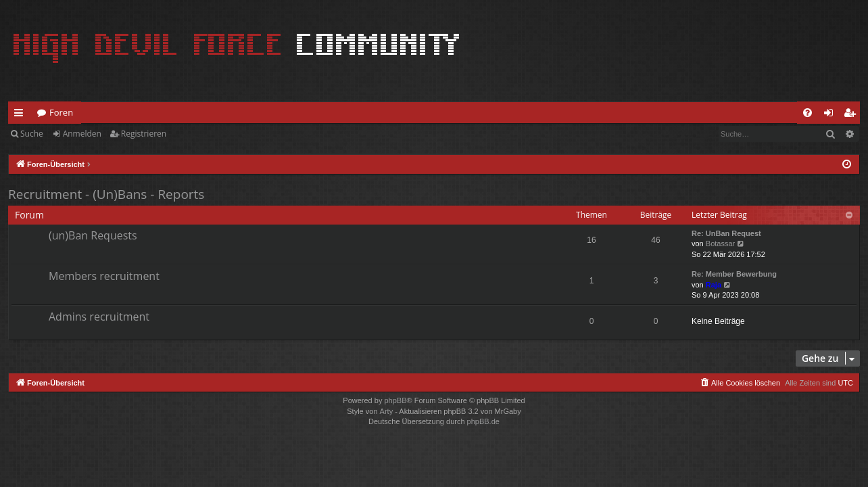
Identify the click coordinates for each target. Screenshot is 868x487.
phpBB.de (483, 421)
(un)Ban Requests (93, 235)
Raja (714, 285)
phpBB (395, 400)
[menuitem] (807, 113)
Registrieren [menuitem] (852, 115)
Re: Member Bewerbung (734, 274)
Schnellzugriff (21, 115)
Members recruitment (104, 276)
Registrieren (144, 134)
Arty (387, 411)
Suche (32, 134)
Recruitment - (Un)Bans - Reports (106, 194)
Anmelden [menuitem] (832, 115)
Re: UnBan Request (726, 233)
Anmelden (82, 134)
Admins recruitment (99, 317)
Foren (61, 112)
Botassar (720, 243)
